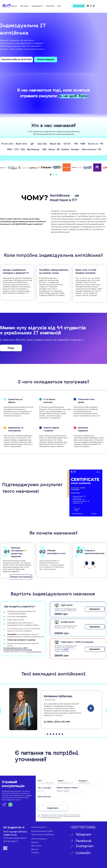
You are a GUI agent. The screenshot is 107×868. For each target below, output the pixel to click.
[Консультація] (79, 6)
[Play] (91, 708)
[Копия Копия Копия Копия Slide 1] (54, 734)
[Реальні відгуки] (46, 60)
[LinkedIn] (88, 6)
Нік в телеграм (44, 788)
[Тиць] (11, 348)
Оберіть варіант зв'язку (67, 788)
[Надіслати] (53, 808)
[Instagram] (94, 6)
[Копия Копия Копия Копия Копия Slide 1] (59, 734)
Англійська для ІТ (39, 827)
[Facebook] (91, 6)
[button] (95, 609)
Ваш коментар (44, 796)
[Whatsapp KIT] (10, 805)
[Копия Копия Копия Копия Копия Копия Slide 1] (62, 734)
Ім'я (39, 780)
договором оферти (34, 652)
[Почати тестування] (21, 577)
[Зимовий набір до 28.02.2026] (16, 60)
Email (60, 781)
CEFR (66, 649)
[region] (85, 493)
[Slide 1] (51, 175)
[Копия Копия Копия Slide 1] (51, 734)
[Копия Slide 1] (54, 175)
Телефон (82, 781)
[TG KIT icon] (4, 805)
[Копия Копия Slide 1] (57, 175)
